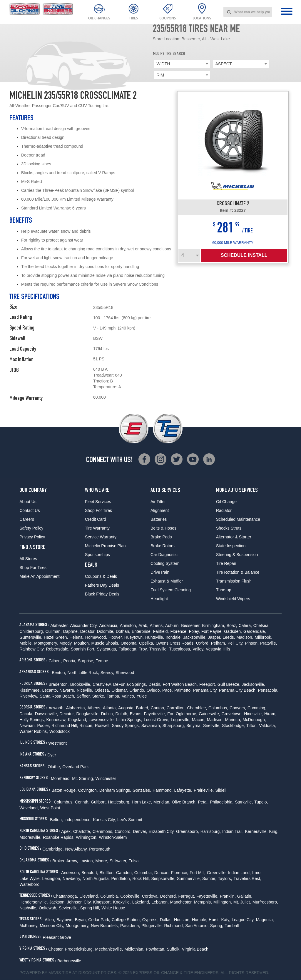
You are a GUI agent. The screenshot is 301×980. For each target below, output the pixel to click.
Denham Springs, (115, 790)
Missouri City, (52, 926)
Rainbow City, (32, 649)
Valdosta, (267, 726)
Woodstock (60, 731)
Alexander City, (84, 625)
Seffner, (84, 696)
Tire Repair (226, 563)
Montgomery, (46, 643)
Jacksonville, (195, 637)
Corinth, (82, 802)
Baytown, (65, 920)
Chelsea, (261, 625)
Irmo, (257, 873)
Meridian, (162, 802)
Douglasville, (88, 714)
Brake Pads (161, 537)
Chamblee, (197, 708)
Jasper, (214, 637)
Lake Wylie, (30, 878)
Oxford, (203, 643)
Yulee (142, 696)
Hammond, (163, 790)
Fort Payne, (212, 631)
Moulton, (82, 643)
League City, (243, 920)
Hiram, (270, 714)
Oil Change (226, 502)
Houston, (182, 920)
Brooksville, (81, 684)
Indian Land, (239, 873)
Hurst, (214, 920)
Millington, (223, 902)
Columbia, (144, 873)
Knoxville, (122, 902)
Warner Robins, (34, 731)
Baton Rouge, (64, 790)
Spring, (217, 926)
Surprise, (86, 661)
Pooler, (44, 726)
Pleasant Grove (57, 937)
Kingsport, (102, 902)
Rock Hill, (141, 878)
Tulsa (134, 861)
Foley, (194, 631)
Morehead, (61, 778)
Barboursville (69, 961)
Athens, (157, 625)
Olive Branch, (184, 802)
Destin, (155, 684)
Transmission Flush (234, 581)
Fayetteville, (155, 714)
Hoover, (116, 637)
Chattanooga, (66, 896)
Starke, (99, 696)
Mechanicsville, (109, 949)
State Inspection (231, 546)
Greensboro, (188, 831)
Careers (27, 519)
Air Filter (158, 502)
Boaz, (232, 625)
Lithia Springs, (129, 720)
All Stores (28, 559)
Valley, (198, 649)
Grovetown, (232, 714)
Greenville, (217, 873)
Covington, (88, 790)
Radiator (224, 510)
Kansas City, (104, 820)
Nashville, (28, 908)
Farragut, (187, 896)
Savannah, (151, 726)
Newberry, (72, 878)
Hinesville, (253, 714)
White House (113, 908)
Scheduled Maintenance (238, 519)
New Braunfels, (105, 926)
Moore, (102, 861)
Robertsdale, (58, 649)
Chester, (56, 949)
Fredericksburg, (79, 949)
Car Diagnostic (164, 555)
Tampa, (113, 696)
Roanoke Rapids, (59, 837)
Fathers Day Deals (102, 585)
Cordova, (150, 896)
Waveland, (29, 808)
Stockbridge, (233, 726)
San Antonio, (197, 926)
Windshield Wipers (233, 599)
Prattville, (269, 643)
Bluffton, (107, 873)
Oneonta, (129, 643)
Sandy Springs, (126, 726)
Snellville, (212, 726)
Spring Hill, (90, 908)
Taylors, (225, 878)
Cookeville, (130, 896)
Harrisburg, (211, 831)
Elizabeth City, (162, 831)
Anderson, (71, 873)
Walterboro (29, 884)
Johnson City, (79, 902)
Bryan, (81, 920)
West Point (50, 808)
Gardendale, (255, 631)
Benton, (59, 673)
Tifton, (252, 726)
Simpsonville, (163, 878)
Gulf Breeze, (229, 684)
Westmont (57, 743)
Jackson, (57, 902)
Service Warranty (101, 537)
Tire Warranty (97, 528)
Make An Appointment (39, 576)
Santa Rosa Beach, (57, 696)
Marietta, (233, 720)
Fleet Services (98, 502)
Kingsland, (77, 720)
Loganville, (181, 720)
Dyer (52, 755)
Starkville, (244, 802)
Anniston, (128, 625)
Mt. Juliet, (242, 902)
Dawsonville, (47, 714)
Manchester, (181, 902)
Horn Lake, (142, 802)
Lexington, (52, 878)
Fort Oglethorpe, (182, 714)
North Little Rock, (83, 673)
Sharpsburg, (174, 726)
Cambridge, (53, 849)
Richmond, (174, 926)
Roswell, (103, 726)
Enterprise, (142, 631)
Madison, (245, 637)
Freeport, (208, 684)
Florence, (179, 631)
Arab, (143, 625)
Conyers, (238, 708)
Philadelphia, (222, 802)
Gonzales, (142, 790)
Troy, (143, 649)
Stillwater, (118, 861)
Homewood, (96, 637)
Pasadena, (130, 926)
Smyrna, (194, 726)
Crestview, (102, 684)
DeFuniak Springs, (130, 684)
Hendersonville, (34, 902)
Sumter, (209, 878)
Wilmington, (87, 837)
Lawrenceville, (102, 720)
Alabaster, (59, 625)
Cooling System (165, 563)
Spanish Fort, (83, 649)
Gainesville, (209, 714)
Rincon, (86, 726)
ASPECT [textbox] (224, 64)
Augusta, (126, 708)
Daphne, (71, 631)
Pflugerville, (152, 926)
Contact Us (30, 510)
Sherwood (125, 673)
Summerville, (189, 878)
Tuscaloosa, (180, 649)
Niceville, (85, 690)
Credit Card (96, 519)
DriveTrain (160, 572)
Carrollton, (176, 708)
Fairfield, (161, 631)
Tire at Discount (81, 973)
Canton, (158, 708)
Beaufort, (90, 873)
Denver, (140, 831)
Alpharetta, (76, 708)
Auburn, (172, 625)
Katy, (226, 920)
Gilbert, (55, 661)
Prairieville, (204, 790)
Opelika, (147, 643)
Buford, (143, 708)
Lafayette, (183, 790)
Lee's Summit (130, 820)
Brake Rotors (163, 546)
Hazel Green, (56, 637)
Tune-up (224, 590)
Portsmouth (100, 849)
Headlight (159, 599)
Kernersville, (256, 831)
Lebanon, (160, 902)
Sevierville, (69, 908)
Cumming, (257, 708)
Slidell (221, 790)
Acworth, (56, 708)
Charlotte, (82, 831)
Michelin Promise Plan (105, 546)
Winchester (106, 778)
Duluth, (122, 714)
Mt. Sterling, (83, 778)
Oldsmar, (120, 690)
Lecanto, (50, 690)
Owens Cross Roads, (175, 643)
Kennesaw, (57, 720)
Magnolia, (265, 920)
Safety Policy (31, 528)
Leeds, (229, 637)
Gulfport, (99, 802)
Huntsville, (155, 637)
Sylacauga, (107, 649)
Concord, (123, 831)
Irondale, (173, 637)
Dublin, (108, 714)
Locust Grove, (157, 720)
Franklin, (228, 896)
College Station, (126, 920)
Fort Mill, (198, 873)
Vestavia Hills (218, 649)
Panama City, (205, 690)
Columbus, (218, 708)
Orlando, (137, 690)
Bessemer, (191, 625)
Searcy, (107, 673)
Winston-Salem (113, 837)
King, (274, 831)
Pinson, (252, 643)
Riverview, (29, 696)
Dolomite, (106, 631)
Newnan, (27, 726)
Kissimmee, (30, 690)
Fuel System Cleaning (171, 590)
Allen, (50, 920)
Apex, (66, 831)
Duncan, (162, 873)
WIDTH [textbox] (163, 64)
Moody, (66, 643)
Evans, (136, 714)
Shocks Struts (229, 528)
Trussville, (159, 649)
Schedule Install (244, 255)
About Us (28, 502)
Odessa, (102, 690)
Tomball (232, 926)
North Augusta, (96, 878)
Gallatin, (245, 896)
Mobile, (26, 643)
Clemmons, (103, 831)
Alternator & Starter (234, 537)
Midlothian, (135, 949)
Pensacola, (268, 690)
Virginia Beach (195, 949)
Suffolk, (173, 949)
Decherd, (169, 896)
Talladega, (128, 649)
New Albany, (77, 849)
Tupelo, (261, 802)
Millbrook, (263, 637)
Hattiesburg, (119, 802)
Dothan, (123, 631)
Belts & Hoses (163, 528)
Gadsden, (233, 631)
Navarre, (67, 690)
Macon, (199, 720)
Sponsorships (97, 555)
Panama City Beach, (238, 690)
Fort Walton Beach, (180, 684)
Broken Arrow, (65, 861)
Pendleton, (121, 878)
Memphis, (203, 902)
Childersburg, (32, 631)
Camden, (124, 873)
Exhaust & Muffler (167, 581)
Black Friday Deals (102, 594)
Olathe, (54, 767)
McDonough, (254, 720)
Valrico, (128, 696)
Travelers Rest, (247, 878)
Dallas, (166, 920)
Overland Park (75, 767)
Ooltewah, (48, 908)
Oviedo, (154, 690)
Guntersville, (31, 637)
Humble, (200, 920)
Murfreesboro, (265, 902)
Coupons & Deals (101, 576)
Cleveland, (89, 896)
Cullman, (53, 631)
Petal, (203, 802)
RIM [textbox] (160, 75)
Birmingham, (214, 625)
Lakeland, (141, 902)
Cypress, (150, 920)
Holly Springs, (32, 720)
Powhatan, (155, 949)
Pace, (168, 690)
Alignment (160, 510)
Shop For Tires (33, 568)
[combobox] (248, 12)
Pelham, (219, 643)
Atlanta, (110, 708)
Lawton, (87, 861)
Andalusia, (109, 625)
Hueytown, (134, 637)
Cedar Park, (99, 920)
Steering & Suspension (237, 555)
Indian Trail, (233, 831)
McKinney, (29, 926)
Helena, (77, 637)
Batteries (159, 519)
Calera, (245, 625)
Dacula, (26, 714)
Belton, (56, 820)
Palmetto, (183, 690)
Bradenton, (59, 684)
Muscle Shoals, (105, 643)
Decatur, (88, 631)
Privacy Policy (32, 537)
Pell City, (235, 643)
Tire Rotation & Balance (238, 572)
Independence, (78, 820)
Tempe (102, 661)
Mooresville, (30, 837)
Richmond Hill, (65, 726)
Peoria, (70, 661)
